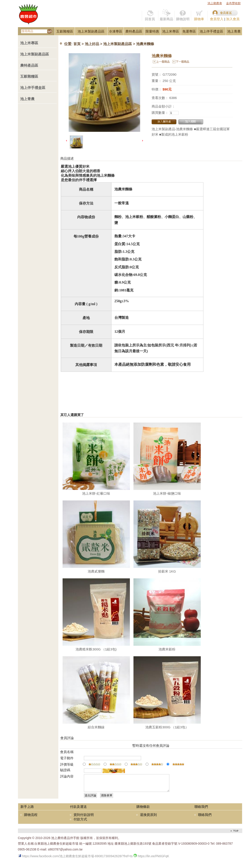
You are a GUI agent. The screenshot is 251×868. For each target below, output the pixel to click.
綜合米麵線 (96, 727)
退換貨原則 (148, 818)
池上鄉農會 (215, 3)
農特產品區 (134, 31)
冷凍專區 (116, 31)
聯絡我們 (205, 818)
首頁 (77, 44)
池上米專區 (171, 31)
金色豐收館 (233, 3)
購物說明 (183, 15)
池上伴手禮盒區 (211, 31)
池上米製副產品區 (91, 31)
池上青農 (234, 31)
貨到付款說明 (84, 818)
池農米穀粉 (167, 649)
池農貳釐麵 (96, 571)
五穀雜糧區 (65, 31)
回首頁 (150, 15)
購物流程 (31, 818)
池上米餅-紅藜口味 (96, 493)
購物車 (199, 15)
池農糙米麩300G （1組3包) (96, 649)
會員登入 (217, 19)
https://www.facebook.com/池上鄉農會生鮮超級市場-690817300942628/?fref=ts (75, 859)
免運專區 (189, 31)
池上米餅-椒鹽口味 (167, 493)
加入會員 (233, 19)
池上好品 (92, 44)
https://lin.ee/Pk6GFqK (151, 859)
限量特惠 (152, 31)
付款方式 (80, 823)
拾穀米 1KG (167, 571)
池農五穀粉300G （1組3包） (167, 727)
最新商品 (166, 15)
